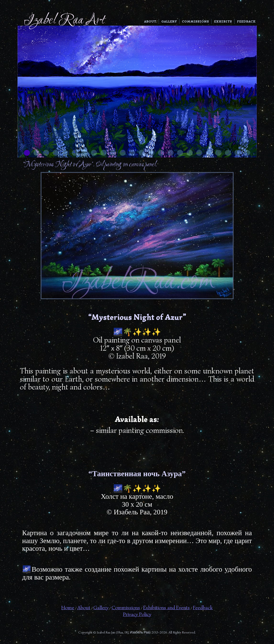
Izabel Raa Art (64, 20)
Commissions (195, 21)
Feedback (246, 21)
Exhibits (223, 21)
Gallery (169, 21)
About (150, 21)
